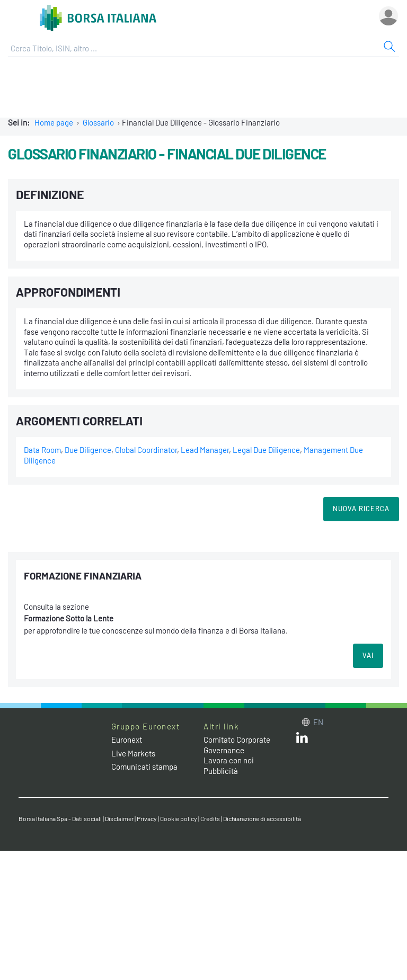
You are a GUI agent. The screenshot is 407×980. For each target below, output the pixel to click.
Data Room (42, 450)
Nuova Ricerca (361, 509)
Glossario (98, 122)
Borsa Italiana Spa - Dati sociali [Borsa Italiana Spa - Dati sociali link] (60, 818)
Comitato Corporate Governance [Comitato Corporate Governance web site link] (237, 745)
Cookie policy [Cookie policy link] (179, 818)
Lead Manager (205, 450)
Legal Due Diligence (266, 450)
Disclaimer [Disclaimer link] (119, 818)
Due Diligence (88, 450)
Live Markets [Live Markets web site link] (133, 753)
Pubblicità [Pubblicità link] (221, 771)
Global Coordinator (146, 450)
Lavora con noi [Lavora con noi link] (229, 760)
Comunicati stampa (144, 767)
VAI (368, 655)
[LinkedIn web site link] (302, 740)
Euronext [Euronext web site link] (127, 740)
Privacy (147, 818)
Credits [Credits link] (210, 818)
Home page (54, 122)
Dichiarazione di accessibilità (262, 818)
